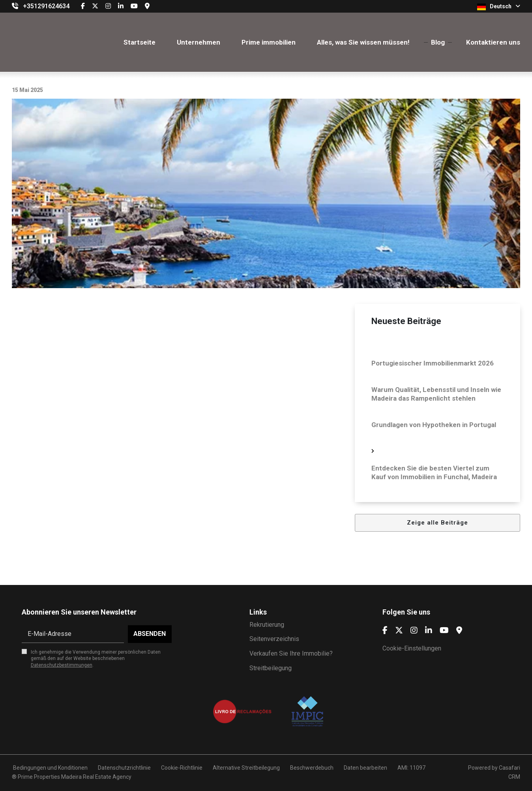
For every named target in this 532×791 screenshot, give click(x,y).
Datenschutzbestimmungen (62, 665)
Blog (438, 42)
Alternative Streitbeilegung (246, 768)
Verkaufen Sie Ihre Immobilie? (291, 653)
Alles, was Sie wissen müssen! (363, 42)
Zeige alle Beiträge (437, 523)
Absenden (150, 634)
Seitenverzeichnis (274, 639)
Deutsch (499, 7)
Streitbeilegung (271, 668)
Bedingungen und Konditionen (50, 768)
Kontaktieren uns (493, 42)
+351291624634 (46, 6)
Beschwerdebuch (312, 768)
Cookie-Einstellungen (412, 648)
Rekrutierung (267, 625)
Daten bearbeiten (365, 768)
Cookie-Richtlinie (182, 768)
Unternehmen (199, 42)
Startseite (140, 42)
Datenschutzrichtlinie (124, 768)
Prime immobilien (269, 42)
